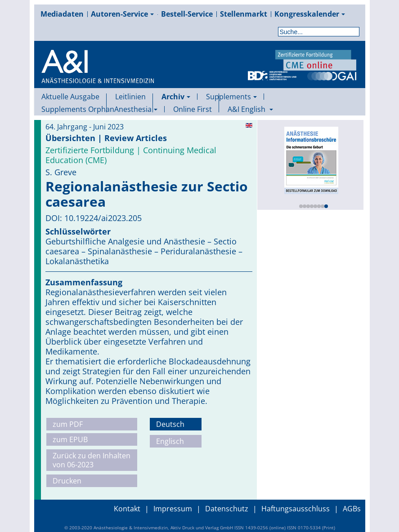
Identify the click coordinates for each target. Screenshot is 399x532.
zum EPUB (70, 439)
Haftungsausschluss (296, 509)
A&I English (250, 109)
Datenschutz (227, 509)
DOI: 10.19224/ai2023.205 (94, 218)
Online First (193, 109)
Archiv (176, 97)
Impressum (173, 509)
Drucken (67, 481)
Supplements (231, 97)
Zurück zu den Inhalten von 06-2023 (92, 460)
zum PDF (68, 424)
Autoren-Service (122, 14)
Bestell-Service (187, 14)
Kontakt (127, 509)
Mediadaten (62, 14)
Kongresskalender (310, 14)
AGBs (352, 509)
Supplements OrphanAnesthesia (99, 109)
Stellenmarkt (244, 14)
